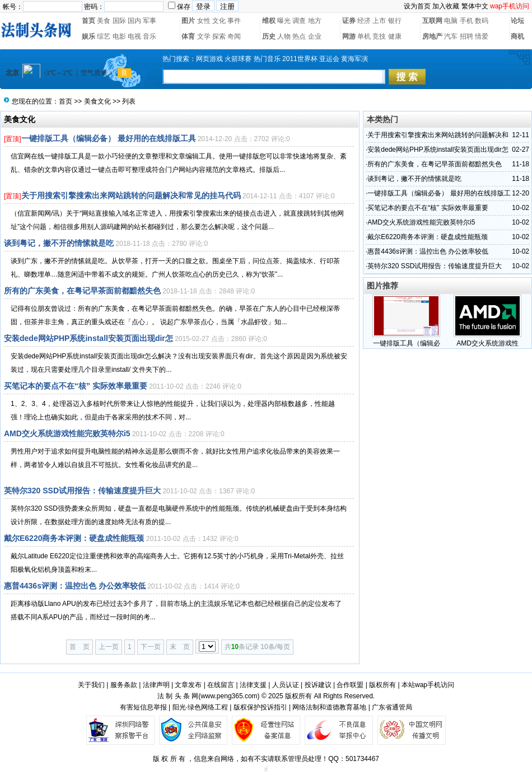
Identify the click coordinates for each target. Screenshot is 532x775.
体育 (188, 36)
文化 (219, 21)
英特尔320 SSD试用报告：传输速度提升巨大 (82, 491)
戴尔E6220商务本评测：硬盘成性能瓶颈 (74, 538)
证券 (349, 21)
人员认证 (286, 685)
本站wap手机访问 (428, 685)
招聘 (466, 36)
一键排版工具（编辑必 (407, 343)
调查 (299, 21)
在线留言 (221, 685)
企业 (315, 36)
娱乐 (88, 36)
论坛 (517, 21)
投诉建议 (318, 685)
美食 (104, 21)
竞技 (379, 36)
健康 (395, 36)
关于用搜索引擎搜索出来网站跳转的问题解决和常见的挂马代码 (131, 195)
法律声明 (156, 685)
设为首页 (417, 6)
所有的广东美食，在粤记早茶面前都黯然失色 (82, 291)
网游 (349, 36)
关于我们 (91, 685)
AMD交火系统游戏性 (487, 343)
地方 (315, 21)
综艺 (104, 36)
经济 (364, 21)
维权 (269, 21)
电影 (119, 36)
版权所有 (382, 685)
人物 (284, 36)
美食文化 (97, 101)
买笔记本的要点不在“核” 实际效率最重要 (76, 386)
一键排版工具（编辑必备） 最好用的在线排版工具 (109, 138)
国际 (119, 21)
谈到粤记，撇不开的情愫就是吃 (59, 243)
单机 (364, 36)
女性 (204, 21)
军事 (150, 21)
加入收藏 (446, 6)
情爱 (482, 36)
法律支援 (253, 685)
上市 (379, 21)
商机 (517, 36)
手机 (466, 21)
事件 (234, 21)
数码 (482, 21)
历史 (269, 36)
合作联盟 (350, 685)
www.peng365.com (229, 696)
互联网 (432, 21)
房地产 (432, 36)
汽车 (451, 36)
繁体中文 (475, 6)
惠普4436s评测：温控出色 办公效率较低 (75, 586)
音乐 (150, 36)
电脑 (451, 21)
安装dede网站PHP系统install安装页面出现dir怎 (88, 338)
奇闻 (234, 36)
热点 (299, 36)
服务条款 (124, 685)
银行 (395, 21)
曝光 (284, 21)
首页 (88, 21)
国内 (134, 21)
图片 (188, 21)
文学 (204, 36)
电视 (134, 36)
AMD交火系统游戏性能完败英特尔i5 (67, 433)
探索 (219, 36)
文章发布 (188, 685)
